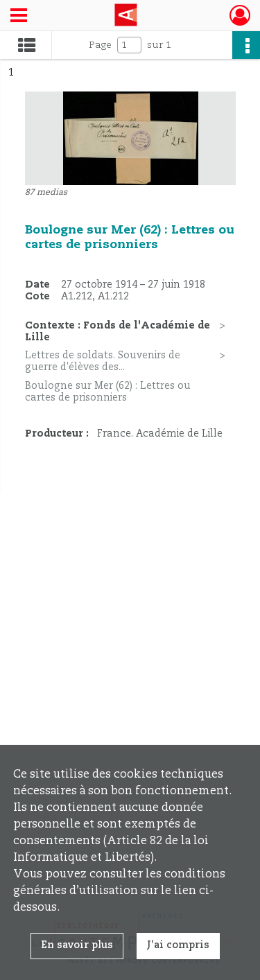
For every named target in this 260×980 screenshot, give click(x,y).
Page (100, 45)
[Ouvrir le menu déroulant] (19, 17)
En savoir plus (77, 945)
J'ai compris (178, 945)
